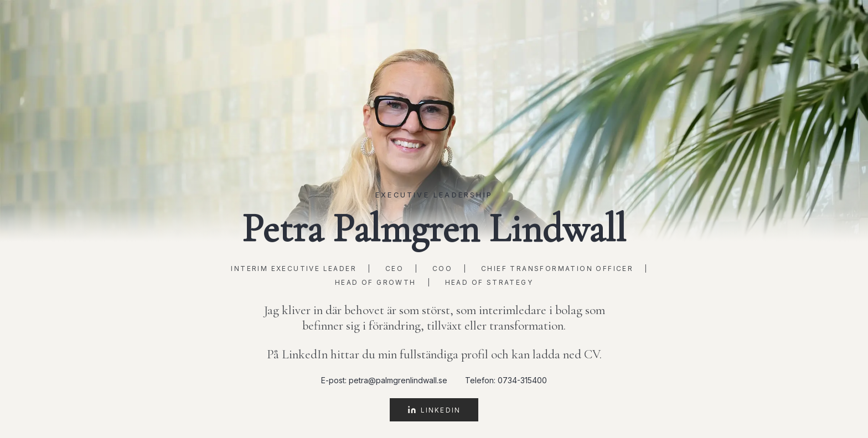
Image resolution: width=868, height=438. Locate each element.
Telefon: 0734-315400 (506, 380)
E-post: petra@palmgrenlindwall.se (384, 380)
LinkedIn (434, 410)
